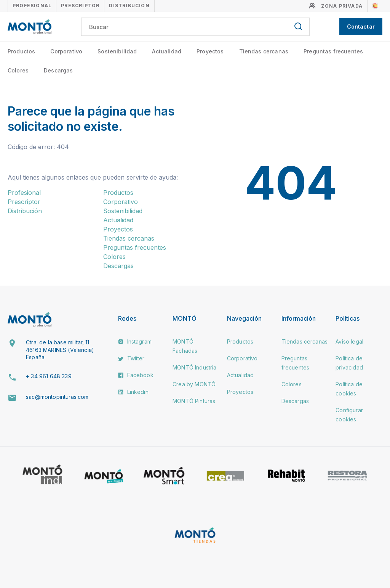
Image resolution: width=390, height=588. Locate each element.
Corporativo (66, 51)
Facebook (136, 375)
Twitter (131, 358)
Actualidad (167, 51)
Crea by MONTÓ (194, 384)
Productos (21, 51)
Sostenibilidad (117, 51)
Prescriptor (80, 6)
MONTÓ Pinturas (194, 401)
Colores (18, 70)
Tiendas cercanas (264, 51)
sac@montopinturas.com (57, 397)
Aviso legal (349, 341)
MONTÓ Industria (194, 367)
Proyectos (210, 51)
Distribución (129, 6)
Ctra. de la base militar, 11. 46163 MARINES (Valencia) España (60, 350)
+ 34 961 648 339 (49, 376)
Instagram (135, 341)
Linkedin (133, 392)
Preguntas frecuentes (333, 51)
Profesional (32, 6)
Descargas (58, 70)
